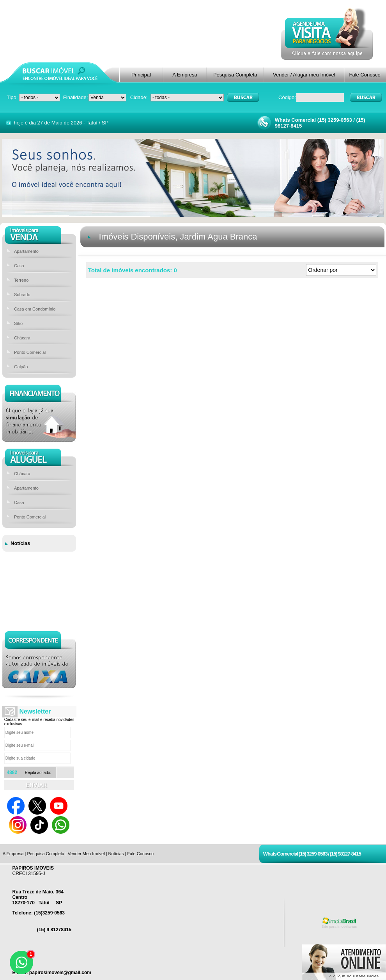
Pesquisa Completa (235, 75)
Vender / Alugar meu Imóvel (304, 75)
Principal (141, 75)
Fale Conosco (365, 75)
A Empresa (185, 75)
